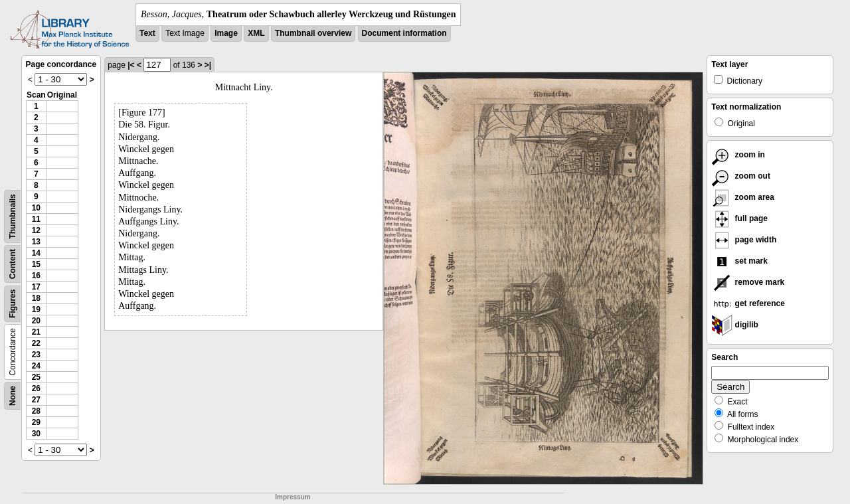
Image (226, 33)
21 (36, 332)
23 (36, 355)
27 (36, 400)
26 (36, 388)
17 (36, 287)
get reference (748, 303)
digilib (735, 325)
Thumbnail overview (313, 33)
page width (744, 240)
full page (739, 218)
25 (36, 377)
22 (36, 343)
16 (36, 276)
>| (208, 65)
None (13, 396)
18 (36, 298)
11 (36, 219)
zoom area (743, 197)
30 (36, 434)
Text (147, 33)
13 (36, 242)
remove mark (748, 282)
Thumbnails (13, 216)
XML (256, 33)
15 (36, 264)
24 (36, 366)
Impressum (293, 497)
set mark (739, 261)
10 (36, 208)
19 (36, 309)
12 (36, 230)
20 (36, 321)
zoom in (738, 155)
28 (36, 411)
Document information (404, 33)
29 (36, 422)
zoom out (741, 176)
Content (13, 264)
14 (36, 253)
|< (131, 65)
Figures (13, 304)
